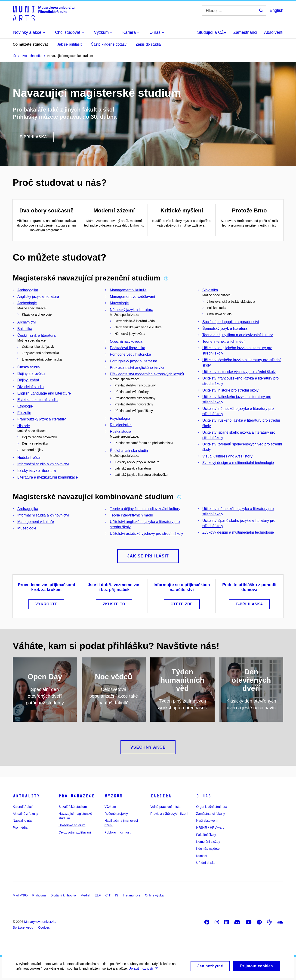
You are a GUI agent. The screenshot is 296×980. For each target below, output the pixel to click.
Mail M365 (20, 895)
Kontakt (202, 856)
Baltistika (25, 329)
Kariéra (161, 796)
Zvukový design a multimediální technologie (238, 463)
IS (117, 895)
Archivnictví (27, 322)
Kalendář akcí (23, 807)
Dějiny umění (28, 380)
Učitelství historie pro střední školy (230, 390)
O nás (204, 796)
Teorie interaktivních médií (224, 341)
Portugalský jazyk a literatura (134, 361)
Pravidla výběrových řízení (169, 814)
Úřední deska (206, 863)
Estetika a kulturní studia (37, 400)
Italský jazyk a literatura (37, 471)
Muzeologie (119, 303)
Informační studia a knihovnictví (43, 464)
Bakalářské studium (73, 807)
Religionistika (121, 425)
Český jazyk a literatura (36, 335)
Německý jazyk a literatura (132, 310)
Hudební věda (29, 458)
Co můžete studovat (30, 44)
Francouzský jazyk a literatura (42, 419)
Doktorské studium (72, 825)
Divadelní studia (31, 387)
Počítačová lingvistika (128, 348)
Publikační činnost (118, 832)
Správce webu (23, 927)
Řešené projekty (116, 814)
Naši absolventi (207, 821)
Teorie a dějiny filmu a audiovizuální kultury (237, 335)
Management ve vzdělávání (133, 297)
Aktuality (26, 796)
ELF (98, 895)
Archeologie (27, 303)
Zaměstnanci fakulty (211, 814)
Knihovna (39, 895)
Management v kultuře (128, 290)
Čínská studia (29, 367)
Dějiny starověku (31, 374)
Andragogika (28, 290)
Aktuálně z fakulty (25, 814)
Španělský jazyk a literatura (225, 328)
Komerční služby (208, 842)
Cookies (44, 927)
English (276, 10)
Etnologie (25, 406)
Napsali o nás (23, 821)
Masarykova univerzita (40, 922)
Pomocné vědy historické (130, 354)
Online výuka (154, 895)
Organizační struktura (212, 807)
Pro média (20, 828)
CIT (108, 895)
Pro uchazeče (77, 796)
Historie (24, 426)
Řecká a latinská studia (129, 451)
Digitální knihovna (63, 895)
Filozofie (24, 413)
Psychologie (120, 418)
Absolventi (274, 32)
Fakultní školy (206, 835)
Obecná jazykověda (126, 341)
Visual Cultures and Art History (227, 456)
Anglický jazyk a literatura (38, 297)
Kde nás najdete (208, 849)
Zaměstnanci (245, 32)
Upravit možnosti (143, 971)
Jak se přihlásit (69, 44)
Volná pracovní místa (165, 807)
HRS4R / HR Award (210, 828)
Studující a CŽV (212, 32)
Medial (85, 895)
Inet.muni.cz (131, 895)
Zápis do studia (148, 44)
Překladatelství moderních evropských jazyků (147, 374)
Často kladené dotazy (109, 44)
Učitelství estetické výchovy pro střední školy (239, 372)
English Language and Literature (44, 393)
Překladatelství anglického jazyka (137, 368)
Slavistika (210, 290)
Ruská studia (121, 431)
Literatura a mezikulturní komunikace (48, 477)
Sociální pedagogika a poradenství (231, 322)
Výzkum (114, 796)
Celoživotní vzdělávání (75, 832)
